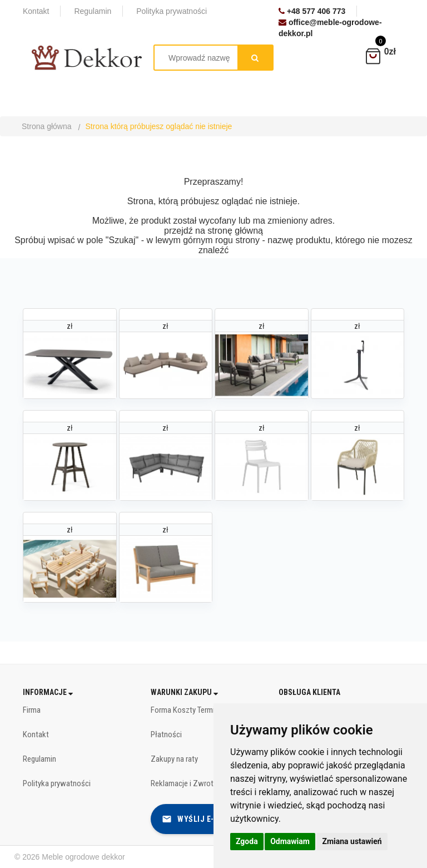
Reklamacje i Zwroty (184, 783)
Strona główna (47, 126)
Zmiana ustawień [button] (352, 841)
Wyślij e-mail (197, 819)
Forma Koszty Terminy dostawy (201, 710)
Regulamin (39, 759)
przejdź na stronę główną (213, 231)
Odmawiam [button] (290, 841)
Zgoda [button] (247, 841)
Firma (32, 710)
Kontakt (36, 734)
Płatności (166, 734)
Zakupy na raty (174, 759)
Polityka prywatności (57, 783)
